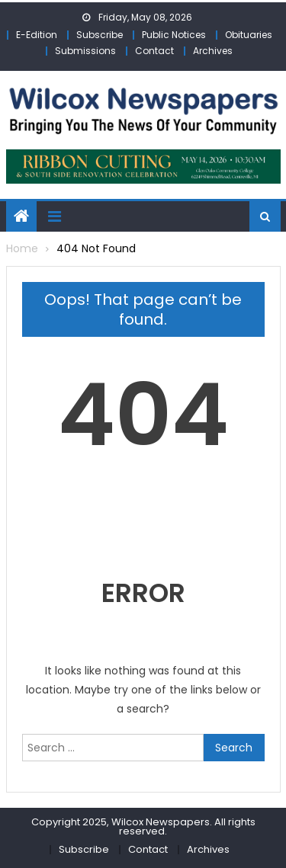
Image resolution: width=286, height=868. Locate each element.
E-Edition (37, 35)
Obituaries (249, 35)
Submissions (85, 51)
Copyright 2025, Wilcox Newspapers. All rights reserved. (143, 826)
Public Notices (174, 35)
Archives (213, 51)
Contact (154, 51)
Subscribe (100, 35)
